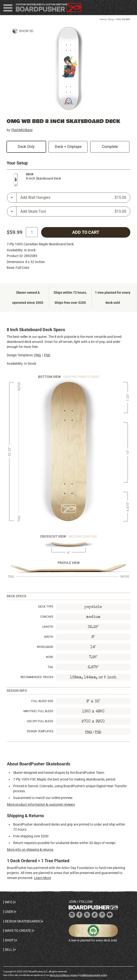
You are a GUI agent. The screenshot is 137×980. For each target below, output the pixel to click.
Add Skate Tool (73, 211)
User (9, 912)
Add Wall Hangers (73, 198)
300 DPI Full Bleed (40, 721)
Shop (111, 19)
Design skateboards (22, 921)
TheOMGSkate (22, 130)
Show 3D (26, 31)
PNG (38, 355)
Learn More (42, 878)
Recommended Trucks (37, 677)
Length (48, 627)
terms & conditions (60, 975)
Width (49, 637)
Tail (50, 667)
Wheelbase (45, 647)
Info (9, 902)
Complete (110, 147)
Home (103, 19)
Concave (47, 617)
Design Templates (40, 731)
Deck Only (26, 147)
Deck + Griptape (68, 147)
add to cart (86, 232)
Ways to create (18, 931)
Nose (50, 657)
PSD (47, 355)
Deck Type (46, 607)
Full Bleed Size (42, 701)
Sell (9, 950)
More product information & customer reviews (41, 804)
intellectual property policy (93, 975)
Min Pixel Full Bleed (38, 711)
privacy (74, 975)
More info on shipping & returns (30, 850)
